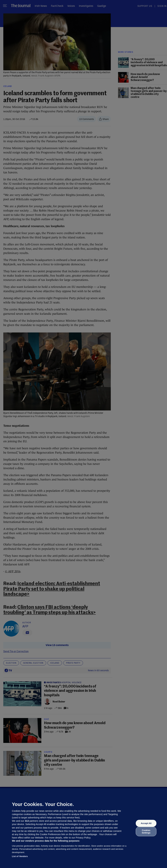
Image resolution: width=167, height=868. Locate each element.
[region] (83, 828)
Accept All (146, 823)
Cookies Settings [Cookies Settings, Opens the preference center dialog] (146, 831)
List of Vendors (20, 856)
